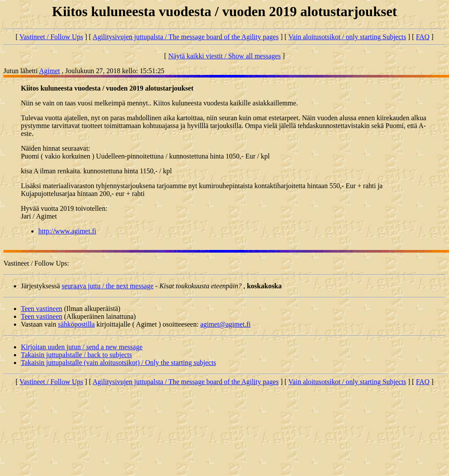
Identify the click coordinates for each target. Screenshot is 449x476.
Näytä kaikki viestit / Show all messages (225, 56)
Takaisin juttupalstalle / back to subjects (76, 355)
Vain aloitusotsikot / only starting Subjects (347, 37)
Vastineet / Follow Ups (51, 37)
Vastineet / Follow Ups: (36, 263)
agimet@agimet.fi (225, 324)
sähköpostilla (76, 324)
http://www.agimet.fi (67, 231)
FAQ (423, 37)
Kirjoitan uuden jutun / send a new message (82, 347)
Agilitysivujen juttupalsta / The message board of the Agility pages (186, 37)
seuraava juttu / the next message (108, 286)
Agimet (50, 71)
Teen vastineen (42, 309)
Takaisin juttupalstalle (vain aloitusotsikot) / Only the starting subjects (119, 363)
